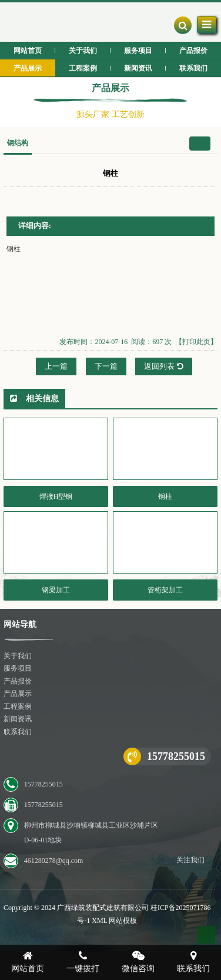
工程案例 (18, 706)
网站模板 (123, 921)
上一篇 (56, 366)
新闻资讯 (18, 719)
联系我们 (18, 732)
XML (99, 921)
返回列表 (163, 366)
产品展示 (18, 694)
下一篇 (106, 366)
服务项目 (18, 668)
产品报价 (18, 681)
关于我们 (18, 656)
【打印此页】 (196, 342)
